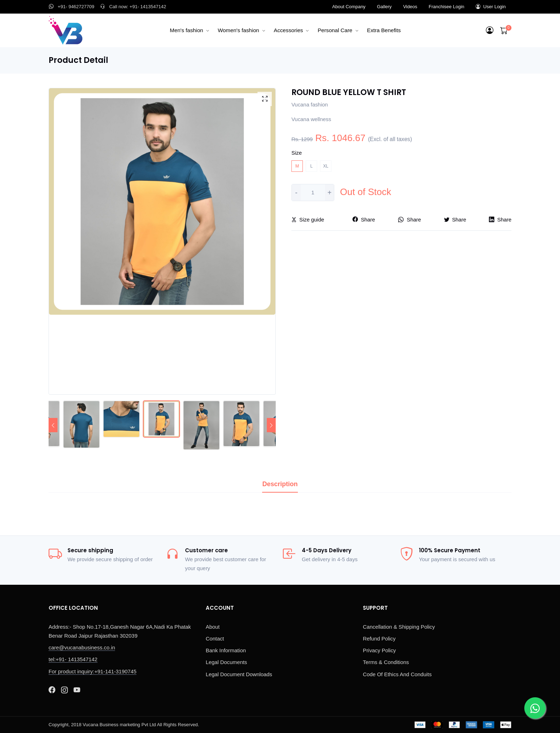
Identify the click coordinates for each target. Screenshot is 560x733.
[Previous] (53, 425)
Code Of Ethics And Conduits (397, 674)
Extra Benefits (384, 30)
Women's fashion (239, 30)
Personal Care (335, 30)
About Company (349, 7)
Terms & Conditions (386, 662)
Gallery (384, 7)
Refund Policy (379, 639)
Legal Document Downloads (239, 674)
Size (297, 153)
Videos (410, 7)
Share (364, 220)
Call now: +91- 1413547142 (133, 7)
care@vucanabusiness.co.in (82, 648)
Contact (215, 639)
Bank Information (226, 650)
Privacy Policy (379, 650)
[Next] (271, 425)
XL (326, 166)
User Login (491, 7)
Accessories (289, 30)
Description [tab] (280, 484)
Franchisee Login (446, 7)
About (213, 627)
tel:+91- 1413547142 (73, 659)
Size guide (308, 220)
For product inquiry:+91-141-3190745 (92, 672)
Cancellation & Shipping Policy (399, 627)
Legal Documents (226, 662)
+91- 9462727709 (71, 7)
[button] (490, 30)
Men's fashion (187, 30)
